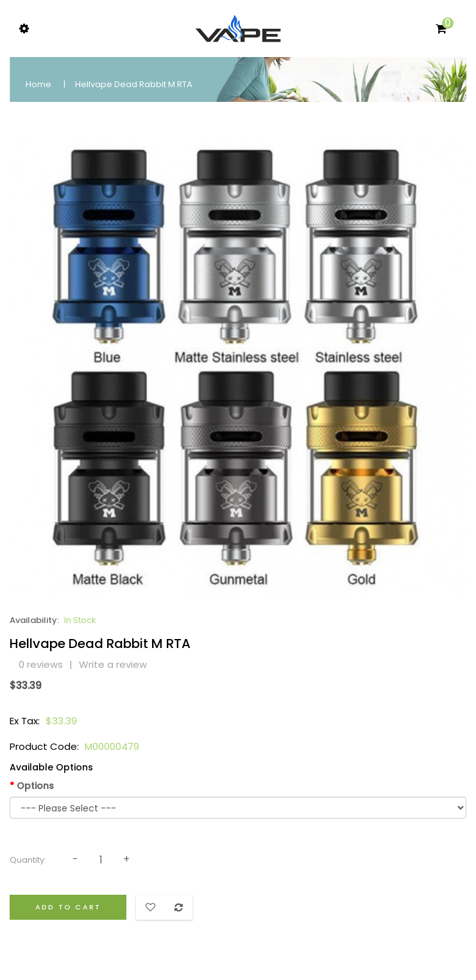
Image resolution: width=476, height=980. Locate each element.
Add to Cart (68, 907)
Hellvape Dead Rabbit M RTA (134, 84)
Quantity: (28, 860)
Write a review (113, 664)
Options (35, 786)
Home (38, 84)
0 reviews (41, 664)
